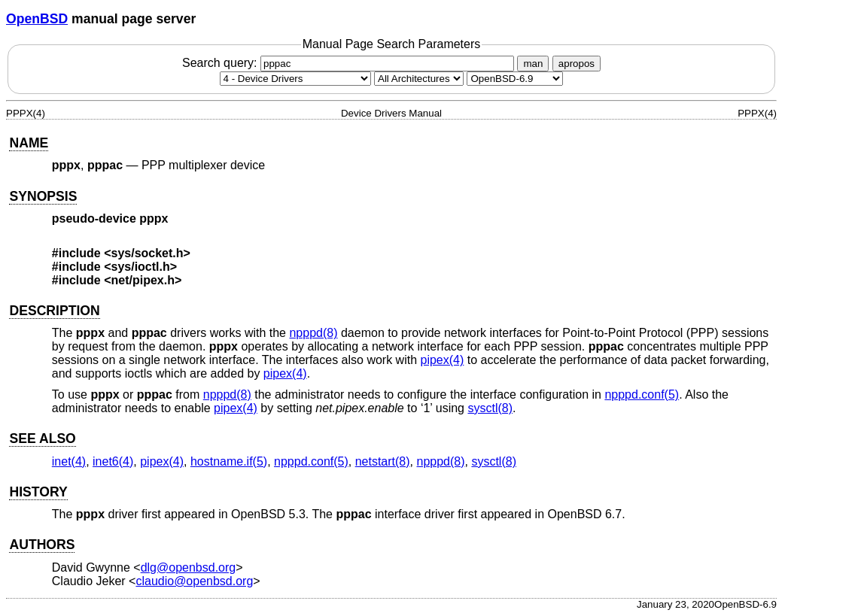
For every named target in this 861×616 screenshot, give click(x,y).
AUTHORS (42, 545)
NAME (29, 143)
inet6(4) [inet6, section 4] (113, 461)
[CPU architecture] (419, 79)
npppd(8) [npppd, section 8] (313, 333)
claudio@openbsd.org (194, 581)
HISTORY (38, 492)
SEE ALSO (42, 438)
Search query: (350, 63)
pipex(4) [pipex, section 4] (443, 360)
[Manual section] (295, 79)
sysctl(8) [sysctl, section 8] (490, 408)
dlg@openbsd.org (189, 567)
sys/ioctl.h (141, 267)
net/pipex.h (143, 280)
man (533, 64)
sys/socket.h (148, 253)
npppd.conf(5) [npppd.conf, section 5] (642, 394)
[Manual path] (515, 79)
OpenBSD (37, 19)
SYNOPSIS (43, 196)
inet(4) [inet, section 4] (69, 461)
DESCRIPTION (54, 311)
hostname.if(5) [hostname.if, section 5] (229, 461)
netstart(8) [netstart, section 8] (383, 461)
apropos (577, 64)
